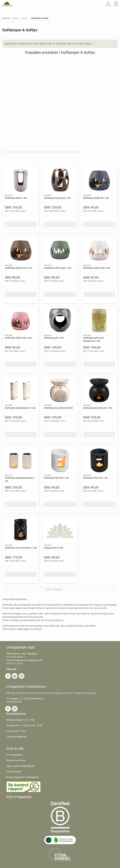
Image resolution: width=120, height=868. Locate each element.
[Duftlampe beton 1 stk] (21, 180)
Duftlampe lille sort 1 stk (95, 478)
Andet (25, 18)
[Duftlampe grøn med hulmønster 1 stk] (99, 320)
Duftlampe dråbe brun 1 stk (18, 268)
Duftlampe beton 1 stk (16, 198)
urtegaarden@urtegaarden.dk (28, 660)
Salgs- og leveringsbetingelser (21, 766)
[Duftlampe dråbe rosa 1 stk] (21, 320)
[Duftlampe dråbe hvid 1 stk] (99, 250)
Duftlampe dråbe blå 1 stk (96, 198)
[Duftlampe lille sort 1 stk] (99, 460)
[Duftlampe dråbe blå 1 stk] (99, 180)
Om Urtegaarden (14, 755)
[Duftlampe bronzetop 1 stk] (60, 180)
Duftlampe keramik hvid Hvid (58, 408)
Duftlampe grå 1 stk (54, 338)
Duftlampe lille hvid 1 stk (56, 478)
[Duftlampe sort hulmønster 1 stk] (21, 530)
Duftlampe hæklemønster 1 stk (20, 408)
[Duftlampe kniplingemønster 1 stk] (21, 460)
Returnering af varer (16, 760)
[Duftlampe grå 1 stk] (60, 320)
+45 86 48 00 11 (17, 657)
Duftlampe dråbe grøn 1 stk (57, 268)
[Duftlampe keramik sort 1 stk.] (99, 390)
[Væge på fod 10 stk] (60, 530)
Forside (15, 18)
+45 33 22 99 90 (14, 702)
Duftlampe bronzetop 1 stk (57, 198)
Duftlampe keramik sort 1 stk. (98, 408)
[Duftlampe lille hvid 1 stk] (60, 460)
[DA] (7, 4)
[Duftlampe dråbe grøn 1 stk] (60, 250)
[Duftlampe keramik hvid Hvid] (60, 390)
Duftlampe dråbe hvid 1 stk (97, 268)
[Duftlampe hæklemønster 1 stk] (21, 390)
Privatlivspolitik (14, 772)
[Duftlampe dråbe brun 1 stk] (21, 250)
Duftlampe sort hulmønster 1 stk (21, 548)
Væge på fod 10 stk (54, 548)
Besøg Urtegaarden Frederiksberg (22, 777)
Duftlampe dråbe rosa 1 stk (18, 338)
